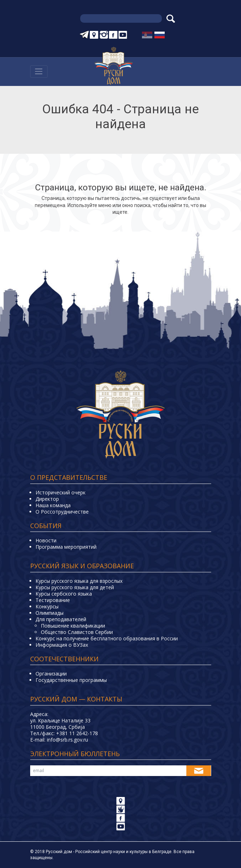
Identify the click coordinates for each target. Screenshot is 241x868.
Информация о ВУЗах (62, 645)
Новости (46, 540)
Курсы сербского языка (64, 594)
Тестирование (53, 600)
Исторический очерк (61, 492)
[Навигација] (39, 72)
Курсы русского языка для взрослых (79, 581)
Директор (47, 499)
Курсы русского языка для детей (75, 587)
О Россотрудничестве (62, 512)
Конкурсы (47, 606)
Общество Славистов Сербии (77, 632)
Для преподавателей (61, 619)
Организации (51, 674)
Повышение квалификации (73, 626)
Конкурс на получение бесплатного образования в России (107, 638)
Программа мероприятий (66, 547)
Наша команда (53, 505)
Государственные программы (71, 680)
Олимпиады (50, 613)
